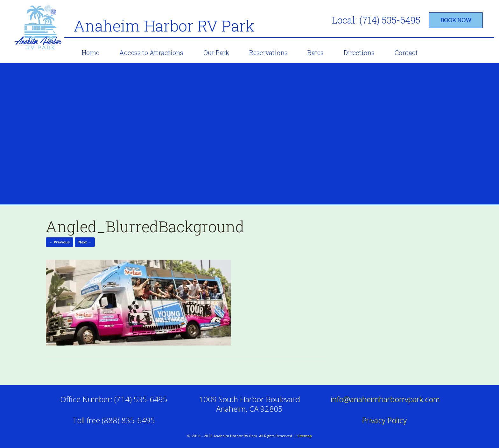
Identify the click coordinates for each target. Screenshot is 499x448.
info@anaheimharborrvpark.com (385, 399)
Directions (359, 52)
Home (91, 52)
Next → (85, 242)
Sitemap (305, 436)
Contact (406, 52)
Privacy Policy (385, 420)
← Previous (60, 242)
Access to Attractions (151, 52)
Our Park (216, 52)
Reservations (268, 52)
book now (456, 20)
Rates (316, 52)
